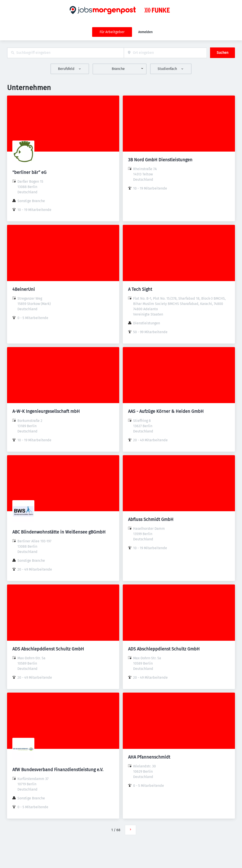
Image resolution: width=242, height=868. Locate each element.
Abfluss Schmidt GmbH (151, 519)
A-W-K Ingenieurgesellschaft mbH (46, 411)
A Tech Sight (140, 289)
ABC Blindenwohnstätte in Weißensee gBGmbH (59, 532)
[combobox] (65, 53)
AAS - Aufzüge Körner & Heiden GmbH (166, 411)
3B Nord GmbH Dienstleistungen (160, 160)
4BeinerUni (24, 289)
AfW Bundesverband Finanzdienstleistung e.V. (58, 770)
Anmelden (145, 32)
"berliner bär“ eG (29, 172)
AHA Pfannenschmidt (149, 757)
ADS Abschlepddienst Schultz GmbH (48, 649)
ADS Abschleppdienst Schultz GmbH (164, 649)
